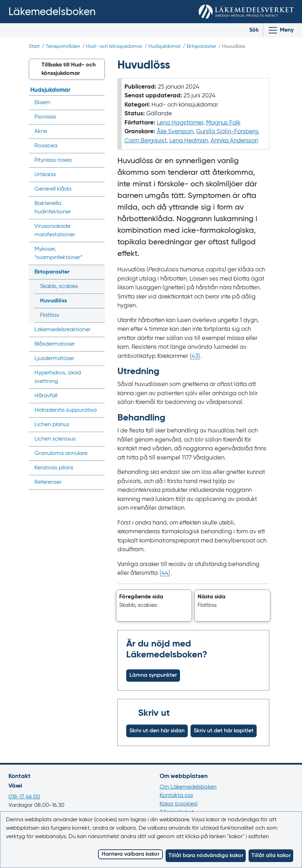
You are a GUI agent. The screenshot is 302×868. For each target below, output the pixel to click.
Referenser (48, 482)
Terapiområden (63, 46)
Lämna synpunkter (153, 675)
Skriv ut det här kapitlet (224, 731)
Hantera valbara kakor (130, 854)
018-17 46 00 (24, 797)
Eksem (42, 103)
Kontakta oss (176, 796)
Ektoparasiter (201, 46)
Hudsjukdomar (165, 46)
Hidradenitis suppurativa (66, 410)
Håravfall (46, 396)
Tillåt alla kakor (271, 856)
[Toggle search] (249, 30)
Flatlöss (50, 315)
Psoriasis (45, 117)
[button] (154, 606)
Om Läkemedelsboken (188, 787)
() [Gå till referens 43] (195, 356)
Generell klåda (53, 189)
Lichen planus (52, 425)
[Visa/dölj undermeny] (97, 103)
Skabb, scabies (59, 287)
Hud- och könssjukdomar (114, 46)
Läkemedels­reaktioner (63, 330)
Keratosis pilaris (54, 468)
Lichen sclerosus (55, 439)
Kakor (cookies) (179, 804)
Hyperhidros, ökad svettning (58, 377)
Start (34, 46)
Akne (41, 131)
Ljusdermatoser (54, 359)
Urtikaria (45, 175)
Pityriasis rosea (53, 160)
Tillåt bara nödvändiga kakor (206, 856)
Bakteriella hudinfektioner (53, 208)
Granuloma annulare (61, 454)
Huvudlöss (53, 301)
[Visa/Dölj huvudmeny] (281, 30)
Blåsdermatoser (55, 344)
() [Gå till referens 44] (165, 573)
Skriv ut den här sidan (157, 731)
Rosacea (46, 146)
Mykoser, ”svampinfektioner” (59, 253)
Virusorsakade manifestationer (55, 231)
